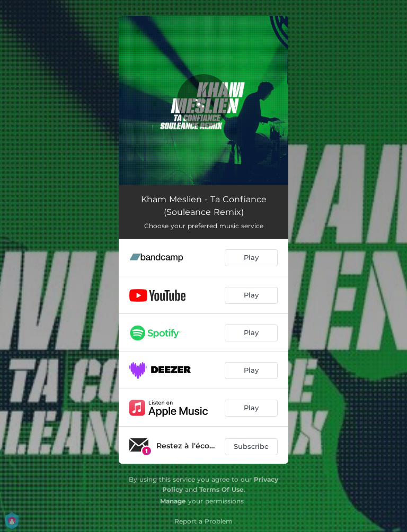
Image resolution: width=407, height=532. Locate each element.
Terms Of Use (222, 489)
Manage (173, 501)
